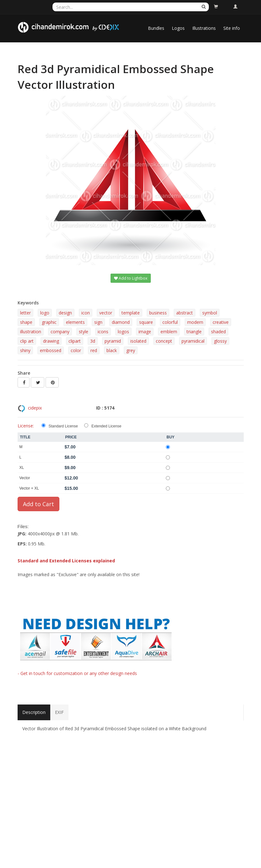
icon (86, 313)
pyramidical (193, 341)
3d (93, 341)
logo (45, 313)
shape (26, 322)
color (76, 350)
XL (22, 468)
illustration (31, 332)
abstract (185, 313)
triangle (194, 332)
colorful (170, 322)
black (112, 350)
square (146, 322)
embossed (51, 350)
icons (103, 332)
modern (195, 322)
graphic (49, 322)
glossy (220, 341)
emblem (169, 332)
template (131, 313)
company (60, 332)
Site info (232, 28)
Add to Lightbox (131, 278)
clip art (27, 341)
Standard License (63, 426)
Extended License (106, 426)
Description (34, 712)
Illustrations (204, 28)
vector (106, 313)
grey (131, 350)
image (145, 332)
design (65, 313)
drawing (51, 341)
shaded (218, 332)
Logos (178, 28)
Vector (25, 478)
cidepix (35, 408)
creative (221, 322)
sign (98, 322)
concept (164, 341)
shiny (25, 350)
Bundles (156, 28)
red (94, 350)
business (158, 313)
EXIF (59, 712)
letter (25, 313)
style (84, 332)
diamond (121, 322)
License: (26, 426)
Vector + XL (29, 488)
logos (123, 332)
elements (75, 322)
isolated (138, 341)
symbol (210, 313)
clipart (75, 341)
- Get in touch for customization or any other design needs (77, 673)
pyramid (113, 341)
